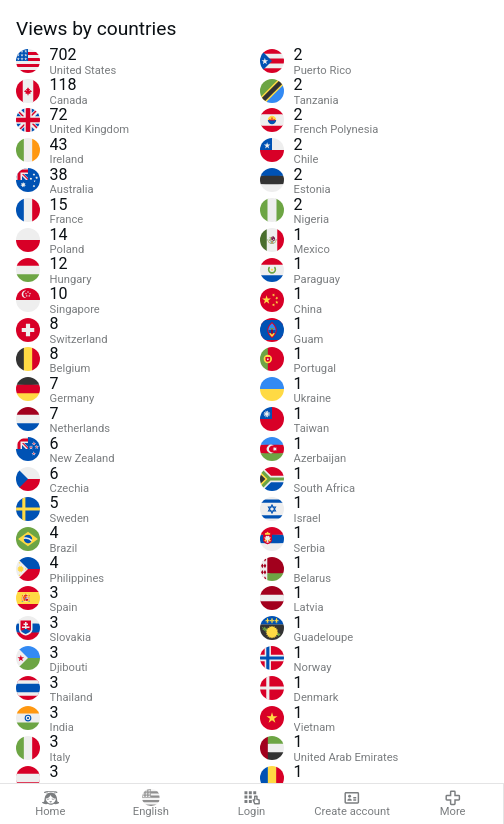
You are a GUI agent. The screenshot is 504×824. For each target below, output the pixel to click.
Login (252, 804)
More (453, 804)
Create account (352, 804)
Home (50, 804)
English (151, 804)
